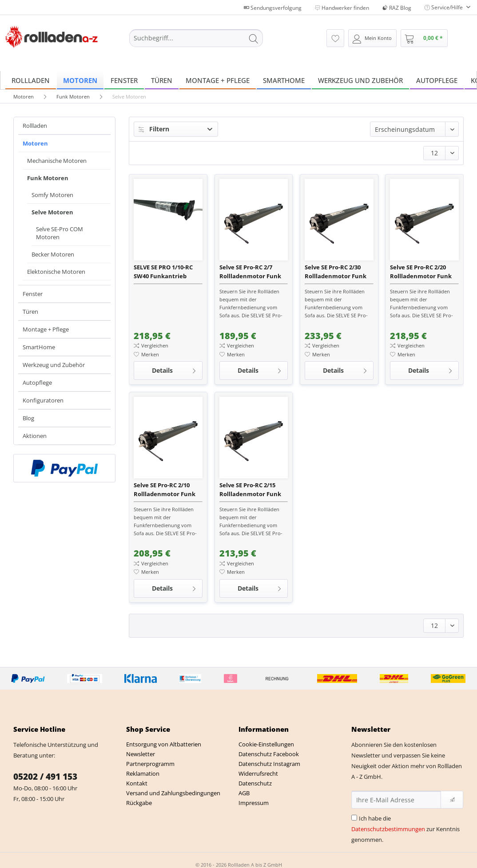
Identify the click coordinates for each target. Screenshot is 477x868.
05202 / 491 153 (45, 777)
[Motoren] (80, 80)
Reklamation (143, 773)
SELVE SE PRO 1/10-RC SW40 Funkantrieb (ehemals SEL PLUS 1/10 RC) (167, 272)
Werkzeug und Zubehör (54, 365)
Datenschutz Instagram (269, 764)
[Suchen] (254, 38)
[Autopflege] (437, 80)
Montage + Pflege (46, 329)
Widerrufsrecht (258, 773)
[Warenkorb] (424, 38)
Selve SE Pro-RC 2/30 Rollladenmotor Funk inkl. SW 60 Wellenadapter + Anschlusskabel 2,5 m (336, 272)
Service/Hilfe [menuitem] (444, 7)
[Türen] (162, 80)
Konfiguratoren (43, 400)
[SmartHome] (284, 80)
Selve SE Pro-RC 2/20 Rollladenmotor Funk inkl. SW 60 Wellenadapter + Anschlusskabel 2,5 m (421, 272)
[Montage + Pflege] (218, 80)
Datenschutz (255, 783)
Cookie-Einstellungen (266, 744)
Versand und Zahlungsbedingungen (173, 793)
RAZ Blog (397, 8)
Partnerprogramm (150, 764)
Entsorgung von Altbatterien (164, 744)
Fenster (33, 294)
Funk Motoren (48, 178)
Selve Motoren (52, 212)
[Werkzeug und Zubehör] (360, 80)
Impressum (254, 803)
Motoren (35, 143)
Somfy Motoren (52, 195)
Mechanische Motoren (57, 161)
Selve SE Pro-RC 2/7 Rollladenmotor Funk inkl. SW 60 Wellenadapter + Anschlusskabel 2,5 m (250, 272)
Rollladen (35, 126)
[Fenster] (124, 80)
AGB (244, 793)
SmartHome (39, 347)
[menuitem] (196, 42)
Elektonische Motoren (56, 272)
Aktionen (35, 436)
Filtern (154, 129)
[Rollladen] (31, 80)
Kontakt (137, 783)
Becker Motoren (53, 254)
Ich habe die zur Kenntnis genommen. (405, 829)
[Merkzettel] (335, 38)
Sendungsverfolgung (273, 8)
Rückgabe (139, 803)
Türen (30, 312)
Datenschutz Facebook (269, 754)
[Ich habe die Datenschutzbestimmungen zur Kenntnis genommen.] (354, 818)
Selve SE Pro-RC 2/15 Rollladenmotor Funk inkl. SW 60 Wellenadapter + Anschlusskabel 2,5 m (250, 490)
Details (174, 369)
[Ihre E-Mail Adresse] (396, 800)
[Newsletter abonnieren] (452, 800)
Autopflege (37, 383)
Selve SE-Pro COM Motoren (60, 233)
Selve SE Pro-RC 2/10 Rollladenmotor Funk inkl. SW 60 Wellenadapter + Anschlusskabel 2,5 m (165, 490)
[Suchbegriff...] (196, 38)
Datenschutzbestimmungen (388, 829)
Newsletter (141, 754)
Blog (28, 418)
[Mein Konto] (372, 38)
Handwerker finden (342, 8)
